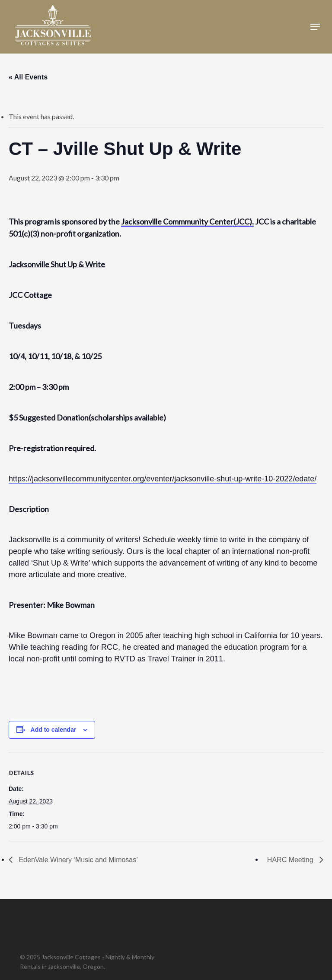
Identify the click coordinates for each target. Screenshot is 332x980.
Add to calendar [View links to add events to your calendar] (54, 730)
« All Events (28, 77)
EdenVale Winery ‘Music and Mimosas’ (77, 860)
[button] (315, 27)
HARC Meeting (291, 860)
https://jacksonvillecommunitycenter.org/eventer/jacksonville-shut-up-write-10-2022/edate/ (163, 479)
